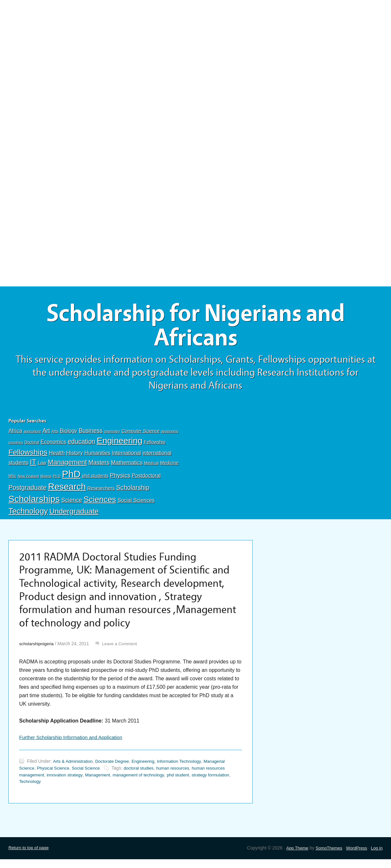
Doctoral (32, 446)
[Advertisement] (195, 48)
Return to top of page (30, 857)
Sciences (100, 502)
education (82, 445)
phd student (187, 783)
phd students (95, 479)
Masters (99, 465)
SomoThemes (326, 857)
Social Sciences (136, 503)
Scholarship (133, 490)
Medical (151, 466)
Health (57, 456)
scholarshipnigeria (38, 651)
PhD (71, 477)
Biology (69, 434)
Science (72, 503)
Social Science (90, 776)
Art (46, 434)
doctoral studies (144, 776)
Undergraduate (74, 514)
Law (42, 466)
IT (33, 465)
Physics (120, 478)
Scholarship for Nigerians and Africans (195, 327)
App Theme (293, 857)
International (126, 456)
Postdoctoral (146, 478)
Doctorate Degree (116, 770)
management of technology (145, 783)
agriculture (32, 434)
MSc (12, 479)
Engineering (120, 444)
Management (67, 465)
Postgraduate (28, 490)
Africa (15, 434)
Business (90, 434)
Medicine (169, 466)
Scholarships (34, 502)
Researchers (101, 491)
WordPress (355, 857)
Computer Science (140, 434)
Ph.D (57, 479)
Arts (55, 434)
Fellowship (155, 445)
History (75, 456)
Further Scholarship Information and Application (74, 745)
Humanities (97, 456)
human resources (180, 776)
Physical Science (55, 776)
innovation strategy (68, 783)
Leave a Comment (123, 651)
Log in (376, 857)
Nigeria (46, 479)
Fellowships (28, 455)
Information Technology (187, 770)
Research (67, 490)
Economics (53, 445)
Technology (28, 514)
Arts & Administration (74, 770)
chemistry (112, 434)
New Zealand (28, 479)
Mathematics (127, 466)
